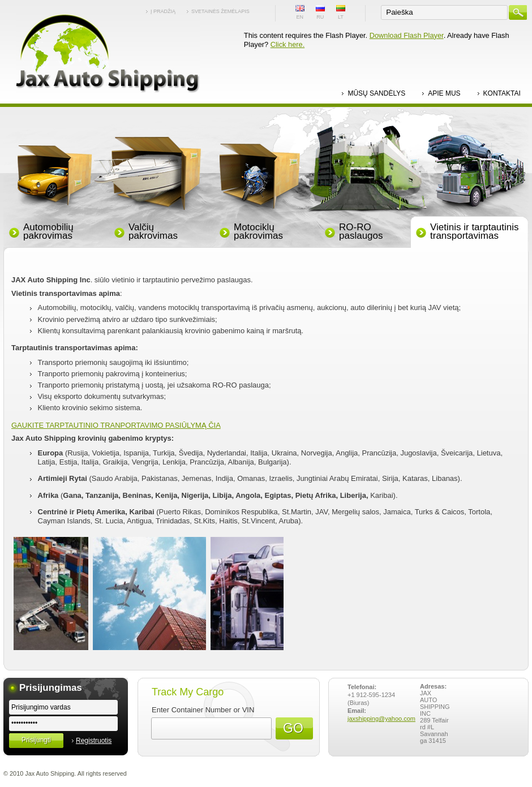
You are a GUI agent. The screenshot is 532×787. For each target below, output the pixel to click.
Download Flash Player (407, 35)
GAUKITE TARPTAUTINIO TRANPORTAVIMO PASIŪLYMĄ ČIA (116, 425)
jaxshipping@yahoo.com (381, 719)
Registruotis (94, 741)
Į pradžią (163, 11)
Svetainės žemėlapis (220, 11)
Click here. (288, 44)
